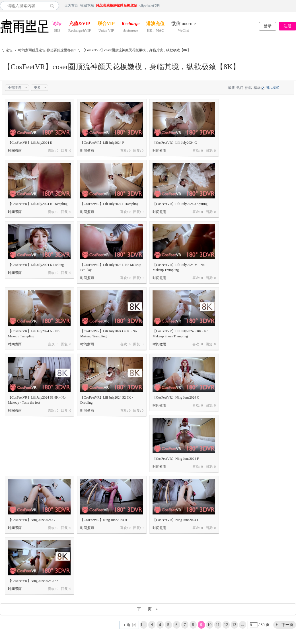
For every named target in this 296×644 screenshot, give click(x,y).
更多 (37, 88)
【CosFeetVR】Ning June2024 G (31, 520)
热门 (240, 88)
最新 (231, 88)
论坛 (57, 24)
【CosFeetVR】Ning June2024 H (104, 520)
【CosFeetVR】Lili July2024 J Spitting (180, 204)
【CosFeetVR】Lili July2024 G (175, 143)
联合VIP (106, 24)
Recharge (130, 24)
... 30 (242, 626)
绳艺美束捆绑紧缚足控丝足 (117, 5)
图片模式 (272, 88)
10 (209, 625)
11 (218, 625)
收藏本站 (87, 5)
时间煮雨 (15, 151)
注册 (287, 26)
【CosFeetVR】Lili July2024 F (102, 143)
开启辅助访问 (295, 5)
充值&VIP (80, 24)
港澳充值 (155, 24)
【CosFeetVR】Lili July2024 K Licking (36, 265)
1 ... (144, 625)
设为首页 (71, 5)
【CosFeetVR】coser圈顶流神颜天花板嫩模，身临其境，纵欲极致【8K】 (136, 50)
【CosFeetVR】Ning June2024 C (176, 397)
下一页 (287, 625)
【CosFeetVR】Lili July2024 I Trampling (109, 204)
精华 (257, 88)
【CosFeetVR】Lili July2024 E (30, 143)
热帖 (248, 88)
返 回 (131, 625)
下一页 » (148, 609)
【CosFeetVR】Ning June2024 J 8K (33, 581)
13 (234, 625)
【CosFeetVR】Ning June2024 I (175, 520)
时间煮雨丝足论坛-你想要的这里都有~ (47, 50)
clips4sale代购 (150, 5)
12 (226, 625)
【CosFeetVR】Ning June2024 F (176, 459)
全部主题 (15, 88)
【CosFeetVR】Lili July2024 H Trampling (38, 204)
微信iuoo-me (183, 24)
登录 (268, 26)
